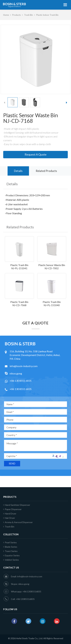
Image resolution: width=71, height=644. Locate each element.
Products (17, 15)
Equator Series (11, 555)
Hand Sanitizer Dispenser (17, 505)
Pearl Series (10, 542)
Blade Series (10, 547)
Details (18, 171)
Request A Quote (36, 154)
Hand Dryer (10, 514)
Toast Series (10, 551)
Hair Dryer (9, 518)
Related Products (46, 171)
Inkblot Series (11, 560)
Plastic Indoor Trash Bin (47, 15)
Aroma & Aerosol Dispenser (18, 522)
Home (6, 15)
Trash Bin (28, 15)
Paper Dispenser (12, 509)
